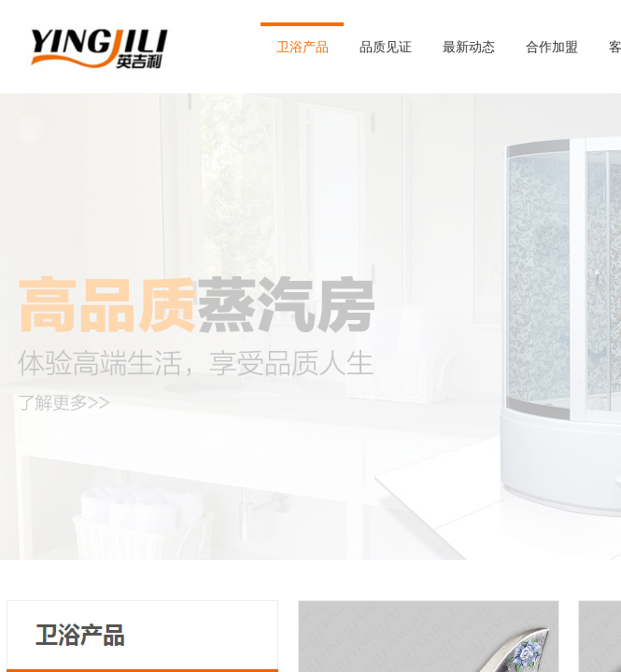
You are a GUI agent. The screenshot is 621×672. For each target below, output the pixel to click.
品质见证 (386, 47)
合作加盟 (552, 47)
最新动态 (469, 47)
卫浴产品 (303, 47)
